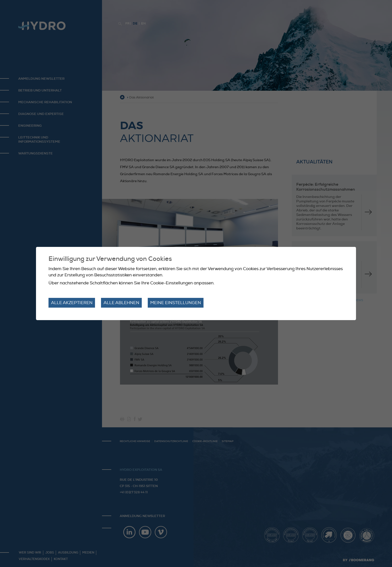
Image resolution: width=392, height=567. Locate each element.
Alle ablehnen (121, 303)
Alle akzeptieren (72, 303)
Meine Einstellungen (176, 303)
